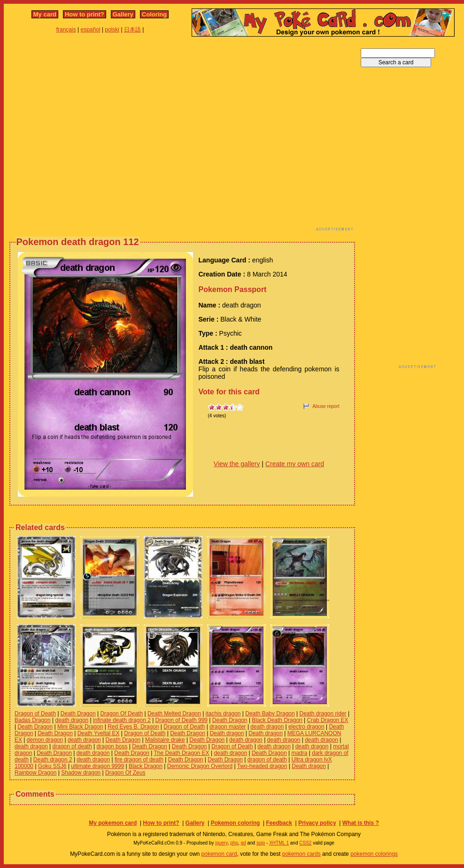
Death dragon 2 (53, 760)
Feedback (279, 823)
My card (45, 14)
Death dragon (227, 733)
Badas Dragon (33, 720)
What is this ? (361, 823)
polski (112, 30)
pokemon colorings (374, 854)
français (66, 30)
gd (244, 843)
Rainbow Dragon (35, 773)
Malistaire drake (165, 740)
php (234, 843)
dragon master (228, 727)
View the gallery (237, 464)
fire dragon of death (139, 760)
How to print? (85, 14)
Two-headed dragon (262, 766)
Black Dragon (146, 766)
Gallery (123, 14)
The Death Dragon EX (182, 753)
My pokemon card (113, 823)
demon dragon (45, 740)
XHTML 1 (279, 843)
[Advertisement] (88, 136)
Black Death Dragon (277, 720)
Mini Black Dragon (80, 727)
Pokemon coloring (236, 823)
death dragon (72, 720)
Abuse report (326, 406)
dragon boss (112, 746)
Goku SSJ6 (52, 766)
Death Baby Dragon (270, 714)
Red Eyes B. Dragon (133, 727)
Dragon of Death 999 (182, 720)
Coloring (154, 14)
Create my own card (295, 464)
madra (299, 753)
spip (261, 843)
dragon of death (72, 746)
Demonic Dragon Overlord (200, 766)
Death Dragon (78, 714)
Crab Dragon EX (328, 720)
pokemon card (219, 854)
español (91, 30)
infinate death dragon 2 (122, 720)
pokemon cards (302, 854)
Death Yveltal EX (99, 733)
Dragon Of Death (121, 714)
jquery (221, 843)
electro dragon (306, 727)
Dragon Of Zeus (125, 773)
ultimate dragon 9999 (97, 766)
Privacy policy (317, 823)
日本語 (132, 30)
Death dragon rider (323, 714)
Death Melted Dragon (174, 714)
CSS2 (305, 843)
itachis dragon (223, 714)
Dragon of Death (35, 714)
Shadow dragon (81, 773)
